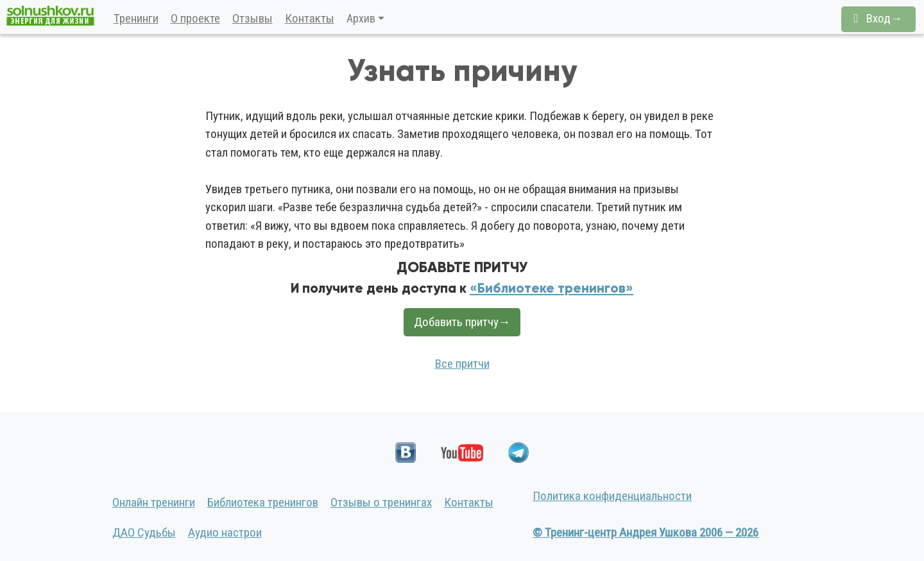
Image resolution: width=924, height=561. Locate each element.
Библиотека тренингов (263, 502)
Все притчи (462, 364)
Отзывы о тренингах (381, 502)
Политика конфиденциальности (612, 496)
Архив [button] (361, 18)
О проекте (195, 18)
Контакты (310, 18)
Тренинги (136, 18)
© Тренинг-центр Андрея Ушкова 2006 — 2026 (646, 532)
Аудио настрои (225, 532)
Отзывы (252, 18)
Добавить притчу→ (462, 322)
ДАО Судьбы (144, 532)
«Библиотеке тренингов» (552, 288)
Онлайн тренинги (154, 502)
